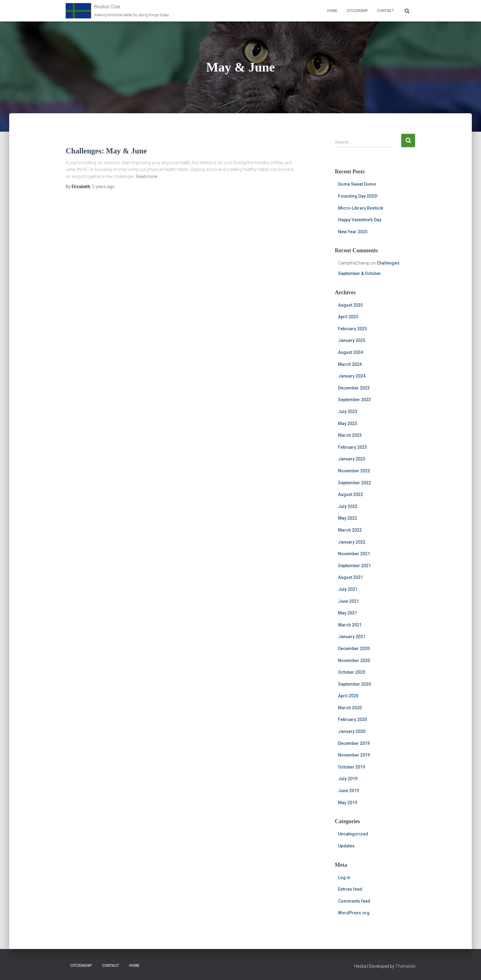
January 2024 (352, 376)
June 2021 (348, 601)
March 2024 (350, 364)
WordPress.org (354, 913)
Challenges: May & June (106, 151)
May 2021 (348, 613)
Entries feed (350, 889)
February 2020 (352, 719)
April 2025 (348, 317)
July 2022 (348, 506)
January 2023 (352, 459)
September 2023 (354, 400)
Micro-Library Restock (361, 208)
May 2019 (348, 803)
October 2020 (352, 672)
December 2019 (354, 743)
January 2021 (352, 637)
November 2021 (354, 554)
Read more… (148, 176)
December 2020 (354, 649)
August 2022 (350, 494)
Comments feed (354, 901)
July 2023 (348, 412)
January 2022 (352, 542)
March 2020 (350, 708)
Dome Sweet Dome (357, 184)
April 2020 (348, 696)
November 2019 (354, 755)
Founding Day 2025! (358, 196)
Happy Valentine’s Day (360, 220)
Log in (344, 877)
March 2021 (350, 625)
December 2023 (354, 388)
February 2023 (352, 447)
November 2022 (354, 471)
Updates (346, 846)
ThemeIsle (405, 966)
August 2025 (350, 305)
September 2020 (354, 684)
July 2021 (348, 589)
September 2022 (354, 483)
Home (332, 11)
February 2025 (352, 329)
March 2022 (350, 530)
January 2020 (352, 731)
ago (103, 187)
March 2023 (350, 435)
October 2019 (352, 767)
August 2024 (350, 352)
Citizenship (357, 11)
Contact (385, 11)
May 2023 (348, 424)
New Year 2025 (353, 232)
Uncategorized (353, 834)
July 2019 (348, 779)
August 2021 (350, 577)
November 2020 (354, 660)
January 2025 (352, 340)
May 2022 (348, 518)
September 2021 (354, 566)
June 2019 (348, 791)
